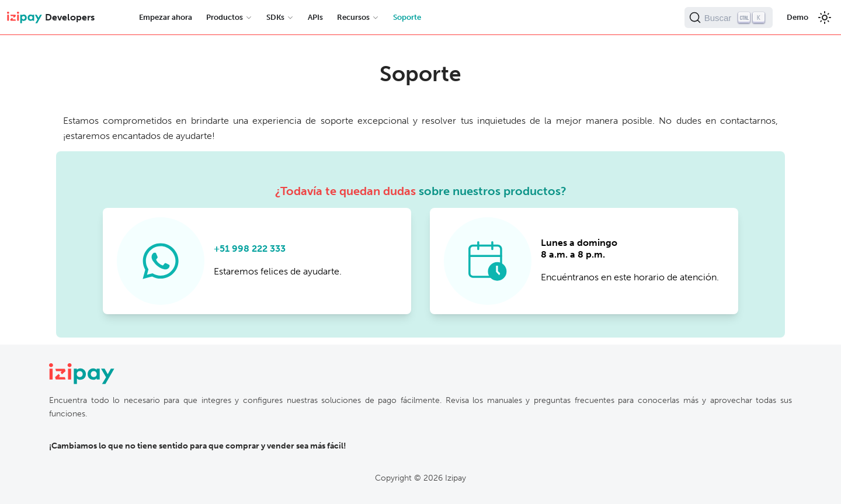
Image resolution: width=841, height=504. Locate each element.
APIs (315, 17)
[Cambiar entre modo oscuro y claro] (825, 18)
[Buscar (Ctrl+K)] (729, 18)
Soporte (407, 17)
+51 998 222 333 (250, 248)
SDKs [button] (275, 17)
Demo (797, 17)
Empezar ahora (166, 17)
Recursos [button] (353, 17)
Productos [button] (225, 17)
